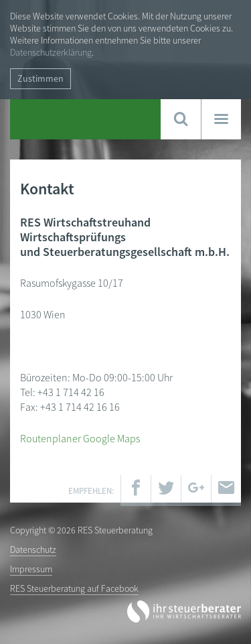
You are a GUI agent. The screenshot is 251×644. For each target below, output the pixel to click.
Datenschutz (33, 550)
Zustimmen (40, 78)
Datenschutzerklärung (51, 52)
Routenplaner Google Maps (80, 438)
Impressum (31, 569)
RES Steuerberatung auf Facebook (74, 588)
